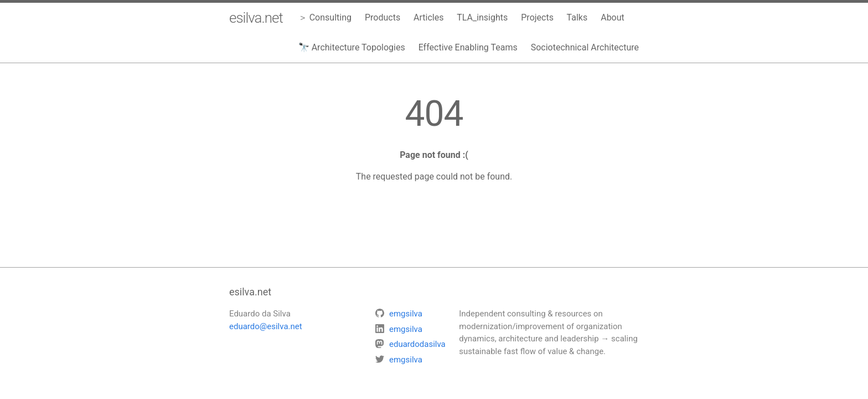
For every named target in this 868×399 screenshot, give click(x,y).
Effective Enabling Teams (468, 47)
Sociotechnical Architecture (585, 47)
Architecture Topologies (358, 47)
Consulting (330, 17)
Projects (537, 17)
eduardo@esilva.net (266, 326)
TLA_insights (482, 17)
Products (383, 17)
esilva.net (256, 18)
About (613, 17)
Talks (577, 17)
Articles (428, 17)
